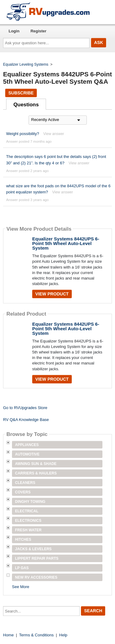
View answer (54, 134)
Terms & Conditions (36, 635)
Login (14, 31)
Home (8, 635)
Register (38, 31)
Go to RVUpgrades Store (25, 408)
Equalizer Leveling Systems (26, 64)
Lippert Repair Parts (37, 558)
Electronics (28, 521)
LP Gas (22, 568)
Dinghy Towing (30, 502)
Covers (23, 492)
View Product (52, 294)
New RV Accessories (36, 577)
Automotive (27, 454)
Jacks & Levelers (33, 549)
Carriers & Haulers (36, 473)
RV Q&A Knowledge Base (26, 420)
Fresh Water (28, 530)
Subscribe (21, 93)
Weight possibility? (23, 134)
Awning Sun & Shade (36, 464)
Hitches (23, 540)
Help (63, 635)
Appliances (27, 445)
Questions (26, 105)
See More (21, 587)
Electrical (27, 511)
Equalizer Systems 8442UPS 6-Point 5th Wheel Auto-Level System (66, 243)
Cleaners (25, 483)
